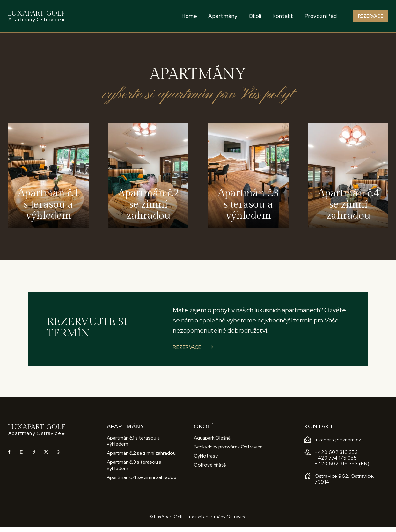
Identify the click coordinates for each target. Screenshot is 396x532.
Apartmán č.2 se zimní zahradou (141, 458)
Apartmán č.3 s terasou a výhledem (134, 470)
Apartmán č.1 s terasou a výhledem (133, 446)
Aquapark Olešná (212, 443)
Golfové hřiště (210, 470)
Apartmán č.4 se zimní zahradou (142, 483)
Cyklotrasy (206, 461)
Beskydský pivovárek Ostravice (228, 452)
